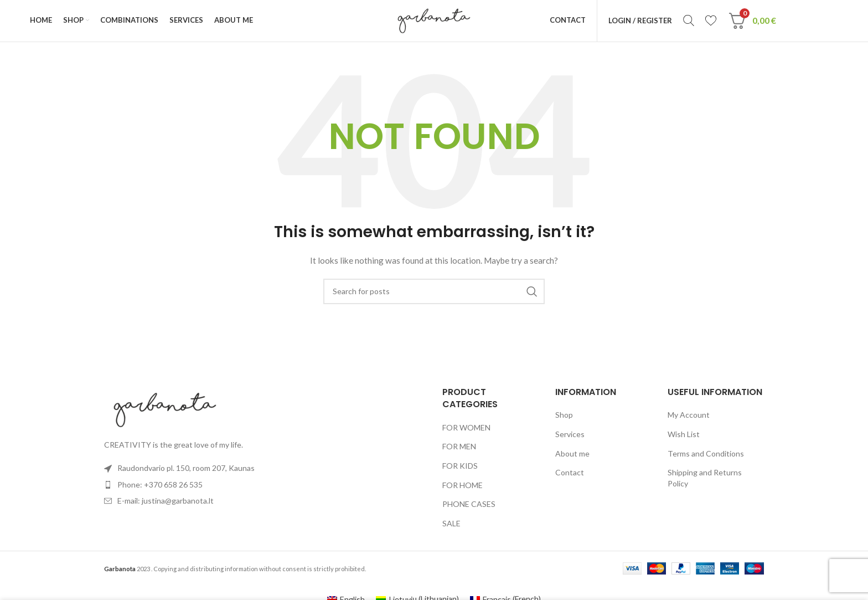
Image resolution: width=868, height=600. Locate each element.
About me (572, 456)
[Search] (691, 22)
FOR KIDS (460, 468)
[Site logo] (434, 21)
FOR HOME (463, 488)
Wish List (684, 437)
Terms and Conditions (706, 456)
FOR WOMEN (466, 430)
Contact (570, 476)
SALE (451, 526)
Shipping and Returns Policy (705, 481)
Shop (564, 418)
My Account (689, 418)
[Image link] (165, 412)
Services (570, 437)
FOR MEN (459, 450)
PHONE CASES (469, 507)
